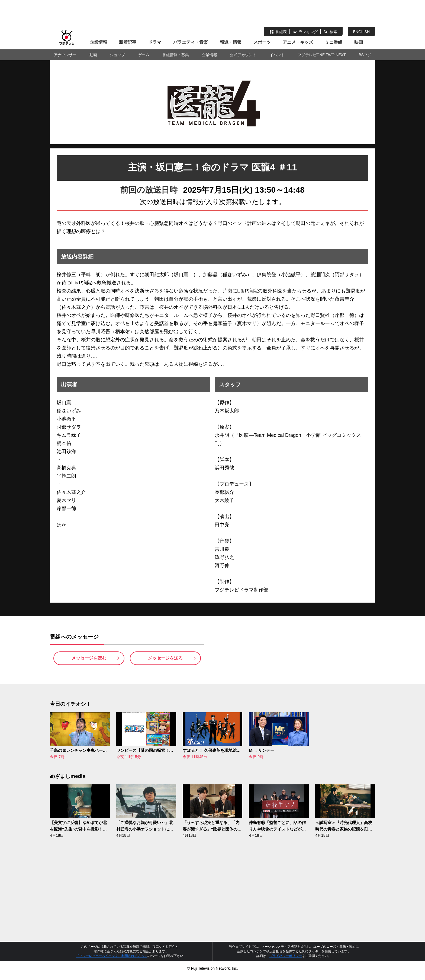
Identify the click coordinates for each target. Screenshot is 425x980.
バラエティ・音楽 (191, 42)
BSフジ (365, 55)
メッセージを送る (165, 660)
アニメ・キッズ (298, 42)
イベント (277, 55)
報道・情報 (231, 42)
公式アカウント (243, 55)
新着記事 (128, 42)
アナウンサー (65, 55)
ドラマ (155, 42)
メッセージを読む (89, 660)
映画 (359, 42)
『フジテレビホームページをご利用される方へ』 (112, 960)
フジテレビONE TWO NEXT (322, 55)
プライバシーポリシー (286, 960)
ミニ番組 (334, 42)
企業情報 (98, 42)
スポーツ (262, 42)
